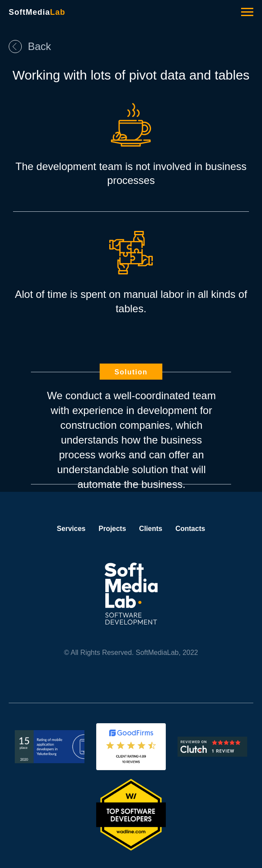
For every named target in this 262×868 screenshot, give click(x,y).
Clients (151, 529)
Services (71, 529)
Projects (112, 529)
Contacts (190, 529)
